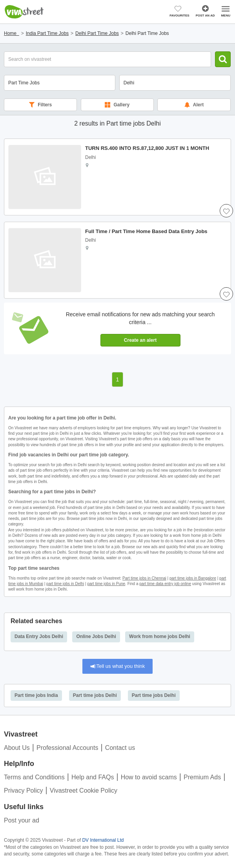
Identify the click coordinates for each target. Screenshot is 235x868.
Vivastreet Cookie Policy (84, 790)
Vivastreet (24, 12)
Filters (40, 105)
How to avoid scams (149, 777)
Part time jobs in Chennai (144, 578)
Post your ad (22, 820)
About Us (17, 748)
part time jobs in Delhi (65, 584)
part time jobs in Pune (106, 584)
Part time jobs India (36, 695)
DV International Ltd (103, 840)
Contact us (120, 748)
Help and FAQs (93, 777)
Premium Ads (202, 777)
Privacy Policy (24, 790)
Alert (194, 105)
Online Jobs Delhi (96, 636)
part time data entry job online (165, 584)
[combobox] (175, 83)
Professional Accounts (67, 748)
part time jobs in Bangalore (193, 578)
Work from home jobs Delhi (160, 636)
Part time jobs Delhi (95, 695)
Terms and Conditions (34, 777)
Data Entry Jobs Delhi (39, 636)
